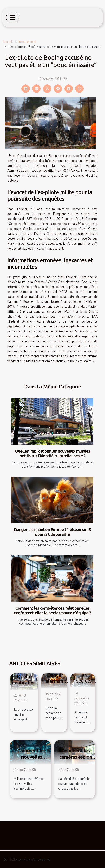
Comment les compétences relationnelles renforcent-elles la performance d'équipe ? (52, 611)
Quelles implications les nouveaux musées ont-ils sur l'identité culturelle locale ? (52, 453)
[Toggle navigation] (13, 18)
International (27, 42)
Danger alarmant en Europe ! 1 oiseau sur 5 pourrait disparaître (52, 532)
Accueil (8, 42)
